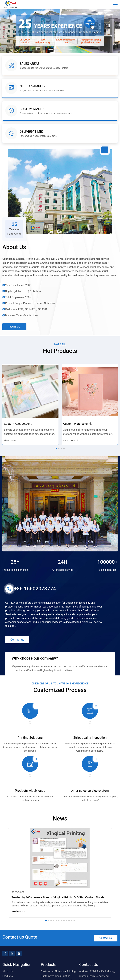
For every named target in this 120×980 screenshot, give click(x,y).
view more (11, 440)
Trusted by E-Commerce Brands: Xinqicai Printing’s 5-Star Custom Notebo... (60, 897)
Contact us (17, 640)
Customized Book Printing (56, 976)
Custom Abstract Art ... (19, 424)
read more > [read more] (18, 911)
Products (8, 976)
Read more (14, 327)
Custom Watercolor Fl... (78, 424)
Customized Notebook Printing (58, 971)
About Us (8, 971)
